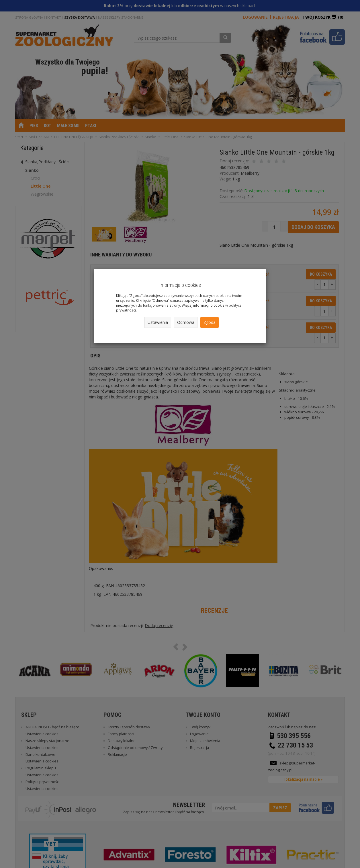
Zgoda (210, 322)
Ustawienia (158, 322)
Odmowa (186, 322)
